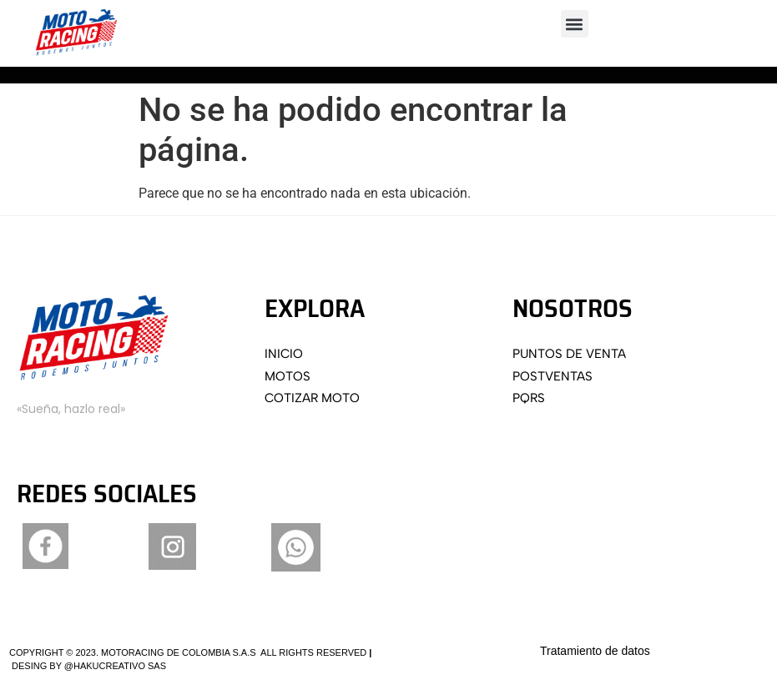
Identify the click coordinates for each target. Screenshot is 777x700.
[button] (575, 24)
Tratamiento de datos (595, 651)
